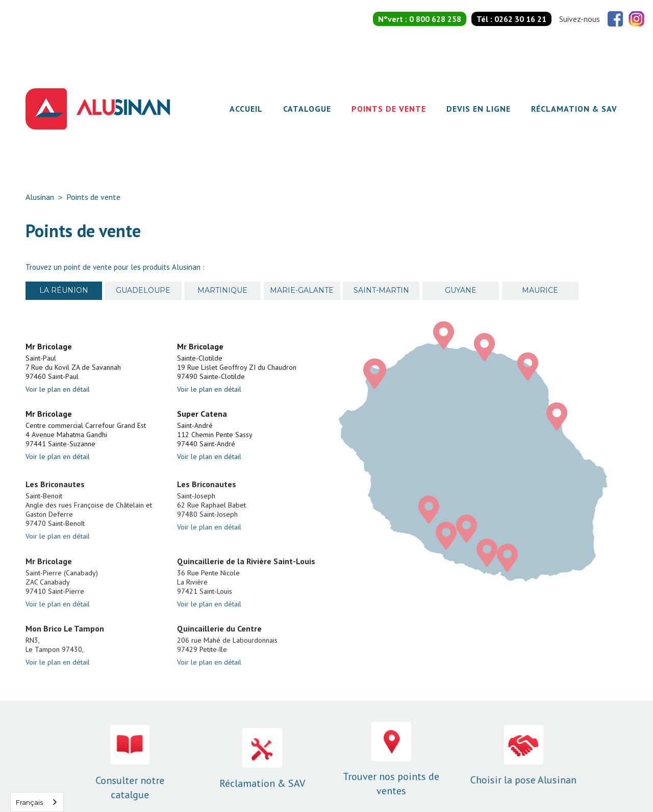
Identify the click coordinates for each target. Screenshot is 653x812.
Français (29, 802)
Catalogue (307, 109)
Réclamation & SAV (574, 109)
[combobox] (37, 802)
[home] (98, 109)
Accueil (246, 109)
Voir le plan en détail (58, 389)
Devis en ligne (479, 109)
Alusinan (40, 197)
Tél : (511, 19)
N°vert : (420, 19)
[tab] (64, 291)
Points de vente (389, 109)
